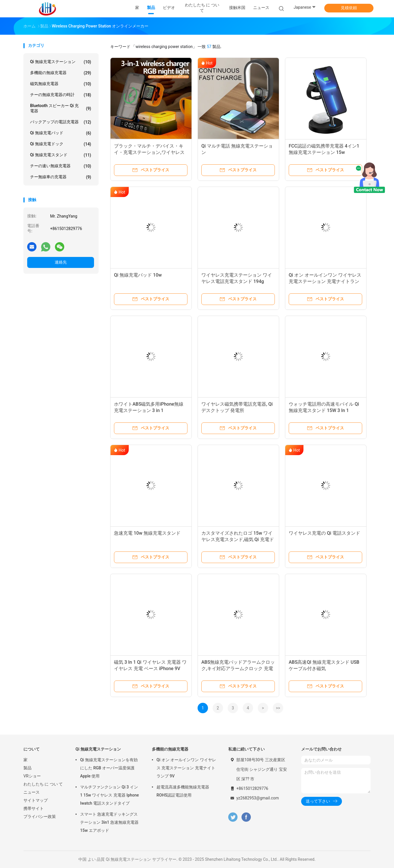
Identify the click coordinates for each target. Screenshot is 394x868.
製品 (27, 768)
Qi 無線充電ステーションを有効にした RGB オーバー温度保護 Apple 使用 (109, 768)
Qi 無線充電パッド (61, 133)
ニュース (32, 792)
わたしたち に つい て (43, 784)
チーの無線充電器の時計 (61, 95)
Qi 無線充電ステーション (61, 62)
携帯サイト (34, 808)
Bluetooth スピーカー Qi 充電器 (61, 108)
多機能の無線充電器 (61, 73)
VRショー (32, 776)
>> (278, 708)
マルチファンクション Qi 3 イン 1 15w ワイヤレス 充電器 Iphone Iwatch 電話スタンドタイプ (109, 795)
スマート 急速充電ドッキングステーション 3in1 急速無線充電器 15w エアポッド (109, 822)
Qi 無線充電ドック (61, 144)
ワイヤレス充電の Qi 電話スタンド (324, 533)
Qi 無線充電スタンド (61, 155)
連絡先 (61, 262)
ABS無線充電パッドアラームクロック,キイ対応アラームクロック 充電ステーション (238, 669)
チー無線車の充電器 (61, 177)
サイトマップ (36, 800)
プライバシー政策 (40, 816)
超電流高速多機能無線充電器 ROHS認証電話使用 (183, 791)
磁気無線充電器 (61, 84)
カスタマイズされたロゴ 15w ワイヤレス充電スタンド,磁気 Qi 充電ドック (238, 539)
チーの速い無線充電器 (61, 166)
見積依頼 (349, 8)
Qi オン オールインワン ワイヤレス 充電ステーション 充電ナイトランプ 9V (325, 281)
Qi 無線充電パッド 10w (138, 275)
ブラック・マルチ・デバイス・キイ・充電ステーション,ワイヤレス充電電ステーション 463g (149, 152)
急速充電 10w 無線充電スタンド (147, 533)
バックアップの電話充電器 (61, 122)
